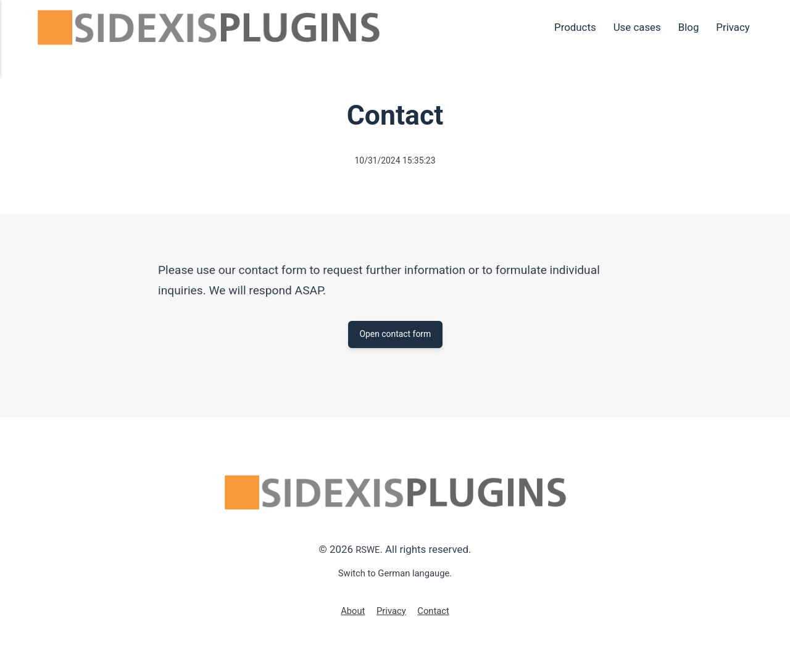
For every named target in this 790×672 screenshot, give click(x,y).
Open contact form (395, 335)
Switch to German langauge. (395, 577)
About (348, 615)
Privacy (733, 27)
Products (575, 27)
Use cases (637, 27)
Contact (437, 615)
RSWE (368, 554)
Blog (689, 27)
